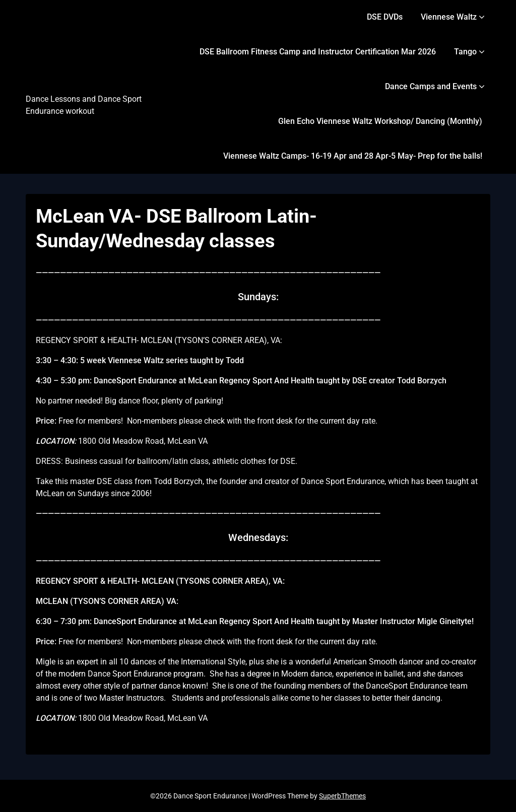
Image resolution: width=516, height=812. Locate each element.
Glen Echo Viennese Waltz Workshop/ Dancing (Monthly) (380, 121)
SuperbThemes (342, 796)
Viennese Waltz (449, 17)
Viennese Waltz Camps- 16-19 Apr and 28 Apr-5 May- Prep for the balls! (353, 156)
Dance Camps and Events (431, 86)
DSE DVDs (385, 17)
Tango (465, 52)
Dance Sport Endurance (62, 73)
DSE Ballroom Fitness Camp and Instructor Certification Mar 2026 (318, 52)
